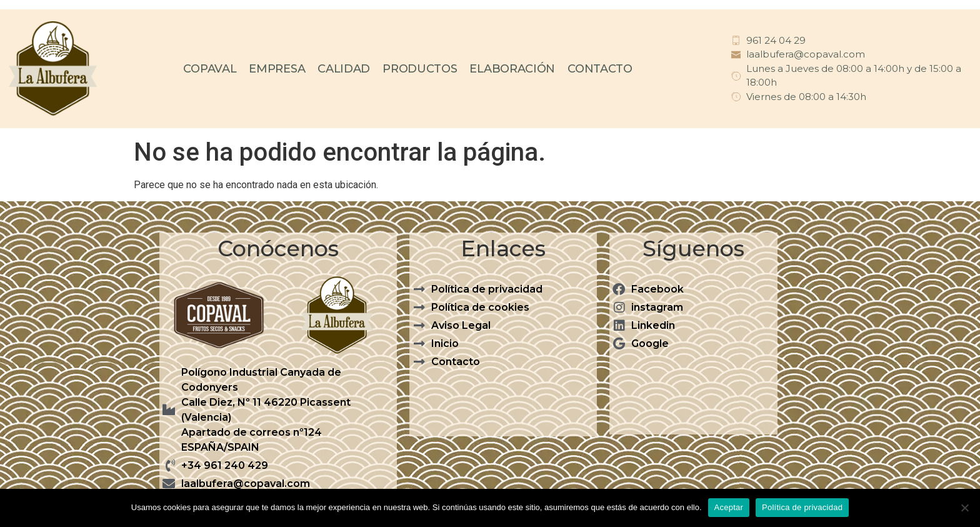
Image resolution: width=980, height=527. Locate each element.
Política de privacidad (802, 507)
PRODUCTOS (420, 69)
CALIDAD (344, 69)
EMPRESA (277, 69)
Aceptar (729, 507)
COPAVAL (210, 69)
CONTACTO (600, 69)
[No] (964, 508)
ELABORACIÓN (512, 69)
